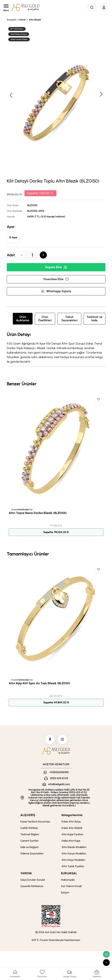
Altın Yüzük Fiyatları (73, 866)
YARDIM (26, 873)
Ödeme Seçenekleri (32, 854)
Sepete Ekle (56, 267)
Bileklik (23, 20)
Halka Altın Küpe (71, 841)
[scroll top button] (106, 963)
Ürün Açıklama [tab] (23, 319)
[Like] (98, 399)
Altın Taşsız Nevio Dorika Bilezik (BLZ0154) (38, 513)
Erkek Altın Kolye (71, 822)
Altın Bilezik (35, 20)
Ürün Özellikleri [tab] (45, 319)
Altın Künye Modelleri (74, 854)
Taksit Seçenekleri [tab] (69, 319)
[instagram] (62, 739)
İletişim (65, 893)
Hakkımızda (68, 880)
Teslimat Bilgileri (30, 834)
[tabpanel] (56, 348)
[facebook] (50, 739)
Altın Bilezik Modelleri (74, 847)
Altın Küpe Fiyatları (72, 834)
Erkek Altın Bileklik (72, 828)
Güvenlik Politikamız (32, 886)
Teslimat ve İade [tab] (94, 319)
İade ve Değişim (29, 847)
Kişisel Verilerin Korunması (35, 822)
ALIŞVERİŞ (28, 815)
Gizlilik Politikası (29, 828)
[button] (101, 95)
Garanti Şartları (29, 841)
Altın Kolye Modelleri (73, 860)
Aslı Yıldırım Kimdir (72, 886)
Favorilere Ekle (56, 279)
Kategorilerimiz (72, 815)
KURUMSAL (69, 873)
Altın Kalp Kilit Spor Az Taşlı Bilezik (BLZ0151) (39, 683)
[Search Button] (92, 7)
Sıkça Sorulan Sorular (33, 880)
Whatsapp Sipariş (56, 291)
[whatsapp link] (106, 954)
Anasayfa (12, 20)
